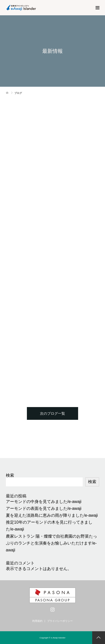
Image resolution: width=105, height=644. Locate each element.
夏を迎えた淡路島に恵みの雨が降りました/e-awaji (52, 515)
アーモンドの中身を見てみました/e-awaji (44, 502)
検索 (10, 475)
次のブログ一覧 (52, 413)
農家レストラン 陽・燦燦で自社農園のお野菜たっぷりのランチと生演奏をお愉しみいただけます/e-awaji (51, 543)
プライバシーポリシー (60, 621)
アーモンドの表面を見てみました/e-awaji (44, 508)
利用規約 (37, 621)
